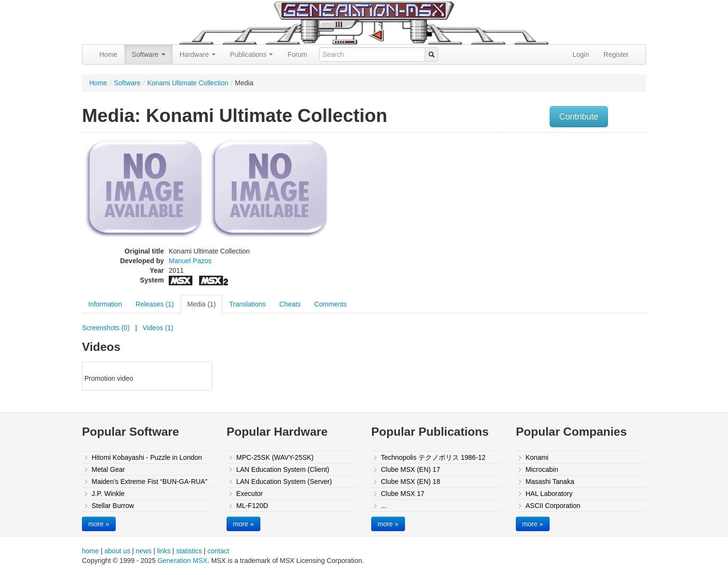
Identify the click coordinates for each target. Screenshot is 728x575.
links (164, 551)
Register (616, 54)
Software (148, 54)
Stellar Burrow (113, 506)
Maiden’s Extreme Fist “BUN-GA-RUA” (149, 481)
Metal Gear (108, 469)
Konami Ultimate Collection (188, 83)
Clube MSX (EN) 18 (411, 481)
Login (581, 54)
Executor (249, 494)
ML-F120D (252, 506)
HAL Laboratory (549, 494)
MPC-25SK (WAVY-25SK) (275, 457)
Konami (537, 457)
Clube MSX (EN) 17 (411, 469)
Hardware (198, 54)
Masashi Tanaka (550, 481)
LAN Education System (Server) (284, 481)
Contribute (579, 117)
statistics (189, 551)
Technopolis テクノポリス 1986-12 (433, 457)
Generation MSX (183, 561)
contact (218, 551)
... (384, 506)
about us (117, 551)
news (144, 551)
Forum (297, 54)
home (90, 551)
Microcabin (542, 469)
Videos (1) (158, 328)
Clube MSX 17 (403, 494)
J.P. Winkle (108, 494)
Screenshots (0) (106, 328)
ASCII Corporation (553, 506)
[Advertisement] (549, 205)
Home (108, 54)
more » (99, 524)
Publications (251, 54)
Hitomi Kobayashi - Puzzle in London (147, 457)
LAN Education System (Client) (283, 469)
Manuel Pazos (190, 261)
